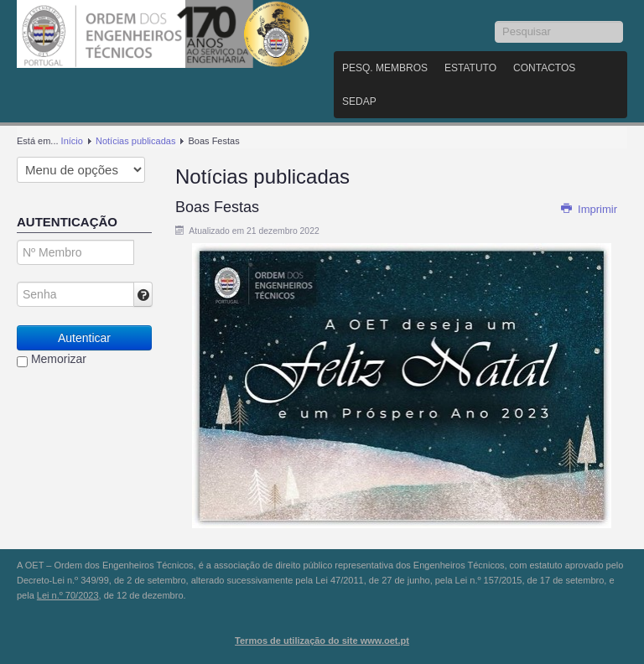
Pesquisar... (495, 21)
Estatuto (470, 68)
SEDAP (359, 101)
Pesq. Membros (385, 68)
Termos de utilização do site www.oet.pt (322, 641)
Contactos (544, 68)
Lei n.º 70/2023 (68, 595)
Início (72, 141)
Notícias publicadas (135, 141)
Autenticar (84, 338)
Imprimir (589, 209)
